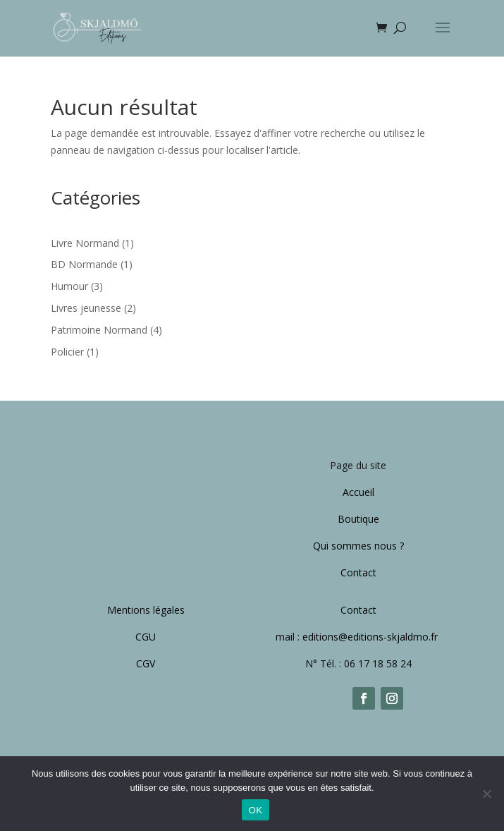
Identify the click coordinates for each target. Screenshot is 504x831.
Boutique (358, 519)
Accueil (358, 492)
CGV (146, 663)
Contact (358, 572)
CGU (146, 637)
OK (256, 810)
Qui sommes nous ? (358, 546)
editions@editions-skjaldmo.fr (371, 637)
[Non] (486, 794)
